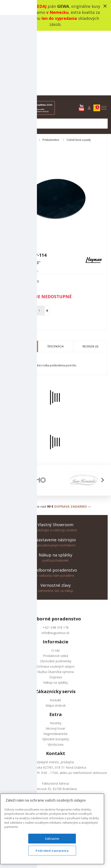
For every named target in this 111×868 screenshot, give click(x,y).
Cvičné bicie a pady (79, 75)
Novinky (56, 658)
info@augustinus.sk (55, 568)
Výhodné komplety (56, 674)
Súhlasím (52, 839)
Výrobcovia (55, 680)
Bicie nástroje (27, 75)
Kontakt (55, 635)
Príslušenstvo (51, 75)
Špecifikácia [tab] (56, 282)
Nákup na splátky (55, 618)
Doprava (56, 613)
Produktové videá (55, 591)
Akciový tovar (55, 664)
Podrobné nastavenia (52, 851)
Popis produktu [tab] (21, 282)
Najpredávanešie (55, 669)
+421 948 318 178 (55, 563)
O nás (56, 586)
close (105, 6)
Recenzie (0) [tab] (90, 282)
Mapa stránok (56, 641)
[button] (9, 415)
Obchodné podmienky (56, 596)
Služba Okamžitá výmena (55, 607)
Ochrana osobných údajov (56, 602)
